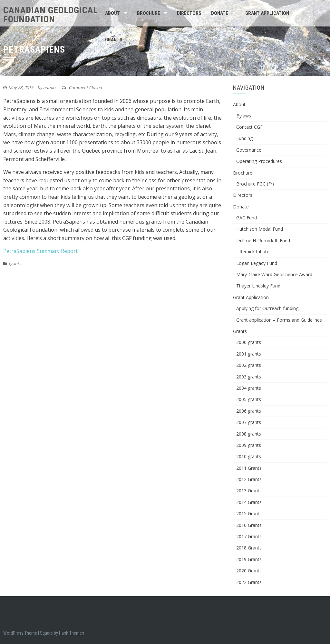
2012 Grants (249, 479)
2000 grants (249, 342)
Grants (114, 40)
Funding (244, 138)
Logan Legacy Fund (257, 263)
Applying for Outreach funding (267, 308)
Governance (249, 150)
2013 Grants (249, 491)
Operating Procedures (259, 161)
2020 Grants (249, 571)
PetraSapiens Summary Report (40, 251)
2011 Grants (249, 468)
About (112, 13)
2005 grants (249, 399)
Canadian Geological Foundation (51, 15)
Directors (189, 13)
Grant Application (267, 13)
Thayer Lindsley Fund (258, 286)
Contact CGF (249, 127)
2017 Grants (249, 536)
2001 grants (249, 354)
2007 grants (249, 422)
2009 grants (249, 445)
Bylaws (244, 116)
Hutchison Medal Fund (260, 229)
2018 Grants (249, 548)
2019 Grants (249, 559)
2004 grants (249, 388)
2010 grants (249, 456)
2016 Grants (249, 525)
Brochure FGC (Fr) (255, 184)
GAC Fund (247, 218)
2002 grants (249, 365)
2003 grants (249, 377)
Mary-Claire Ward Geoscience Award (274, 274)
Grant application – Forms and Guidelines (279, 320)
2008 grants (249, 434)
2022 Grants (249, 582)
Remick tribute (254, 252)
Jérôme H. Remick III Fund (263, 241)
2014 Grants (249, 502)
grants (15, 264)
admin (49, 87)
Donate (220, 13)
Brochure (149, 13)
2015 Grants (249, 513)
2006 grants (249, 411)
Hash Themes (72, 633)
